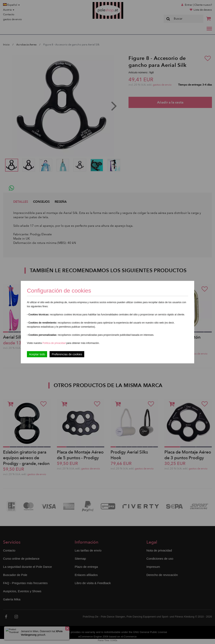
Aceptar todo (37, 354)
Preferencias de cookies (67, 354)
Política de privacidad (54, 343)
